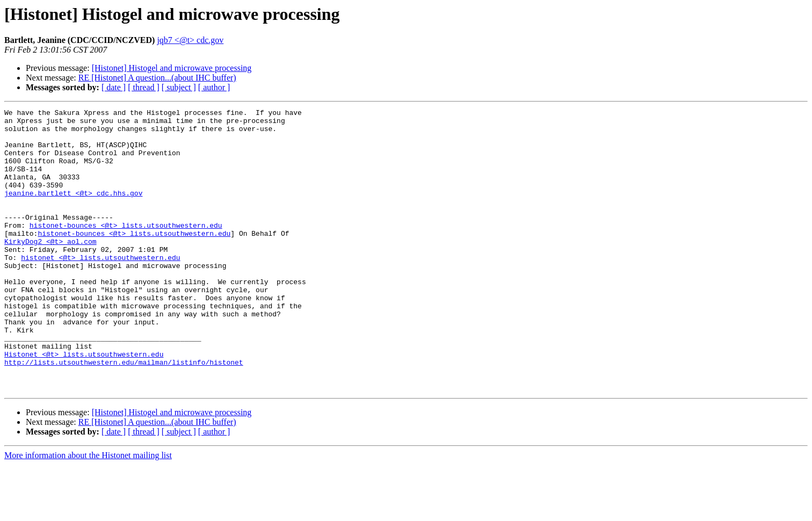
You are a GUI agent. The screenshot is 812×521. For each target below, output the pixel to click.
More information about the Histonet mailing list (88, 512)
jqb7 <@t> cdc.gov (190, 40)
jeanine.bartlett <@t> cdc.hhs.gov (73, 211)
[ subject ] (179, 87)
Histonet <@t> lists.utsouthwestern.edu (84, 404)
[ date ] (114, 87)
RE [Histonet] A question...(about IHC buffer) (157, 78)
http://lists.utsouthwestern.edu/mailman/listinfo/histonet (124, 414)
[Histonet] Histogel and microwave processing (172, 68)
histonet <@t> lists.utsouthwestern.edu (100, 288)
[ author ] (214, 87)
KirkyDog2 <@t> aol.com (50, 269)
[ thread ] (144, 87)
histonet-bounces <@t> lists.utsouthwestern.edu (126, 249)
